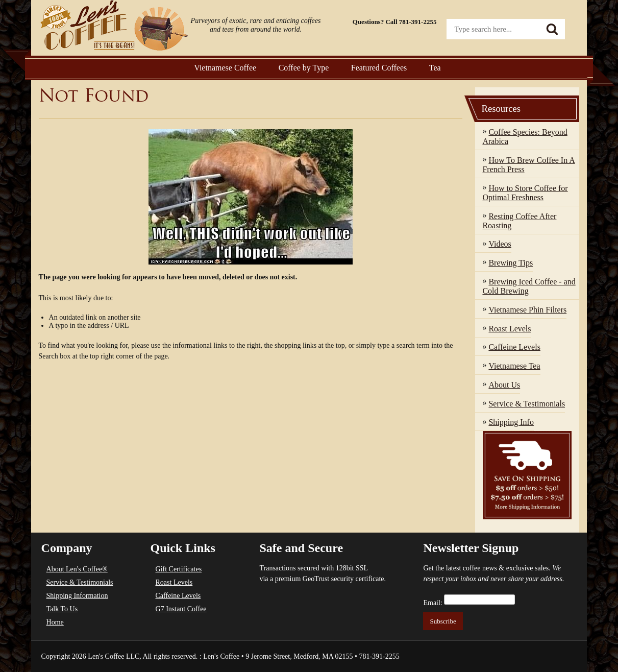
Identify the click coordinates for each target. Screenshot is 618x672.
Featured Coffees (379, 68)
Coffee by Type (304, 68)
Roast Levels (174, 582)
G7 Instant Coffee (181, 609)
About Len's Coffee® (77, 569)
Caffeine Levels (178, 596)
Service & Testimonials (80, 582)
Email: (432, 603)
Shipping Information (77, 596)
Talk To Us (62, 609)
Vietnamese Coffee (225, 68)
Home (55, 622)
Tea (435, 68)
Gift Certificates (179, 569)
